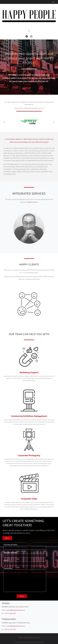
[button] (29, 31)
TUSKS (42, 642)
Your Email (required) (25, 554)
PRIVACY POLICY (36, 638)
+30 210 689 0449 (10, 613)
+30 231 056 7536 (10, 629)
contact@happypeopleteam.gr (16, 610)
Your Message (25, 580)
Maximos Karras (32, 202)
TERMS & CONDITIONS (24, 638)
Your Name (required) (25, 546)
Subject (25, 562)
